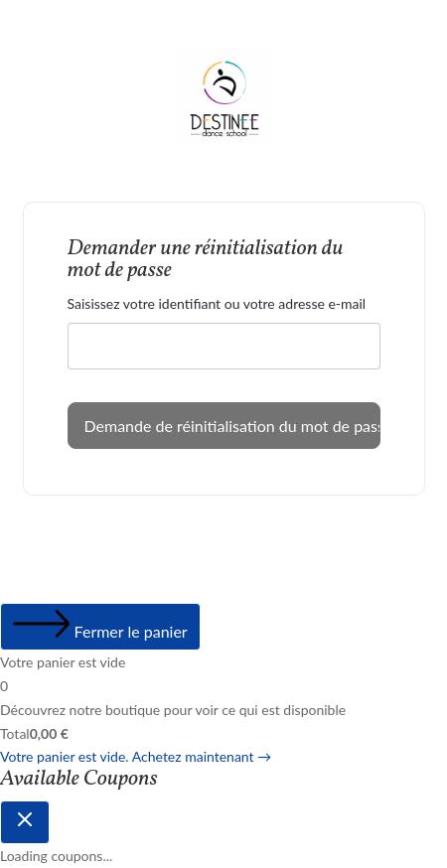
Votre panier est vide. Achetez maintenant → (136, 756)
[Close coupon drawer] (25, 822)
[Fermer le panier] (100, 627)
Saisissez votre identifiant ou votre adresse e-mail (217, 303)
